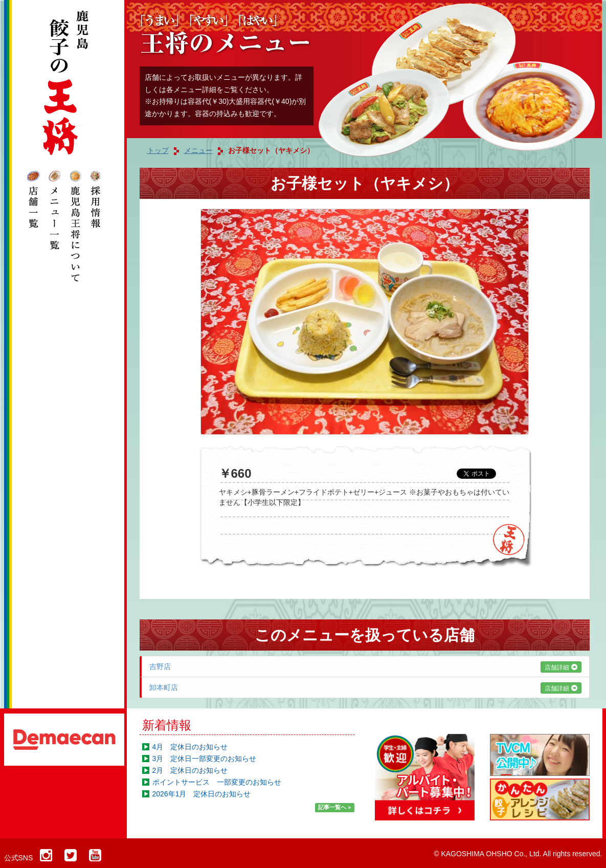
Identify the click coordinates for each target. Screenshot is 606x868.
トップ (158, 150)
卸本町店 (365, 687)
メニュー (198, 150)
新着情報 (167, 725)
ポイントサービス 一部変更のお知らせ (217, 782)
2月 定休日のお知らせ (190, 770)
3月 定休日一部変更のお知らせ (205, 759)
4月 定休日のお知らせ (190, 747)
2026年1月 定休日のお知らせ (202, 794)
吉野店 (365, 666)
